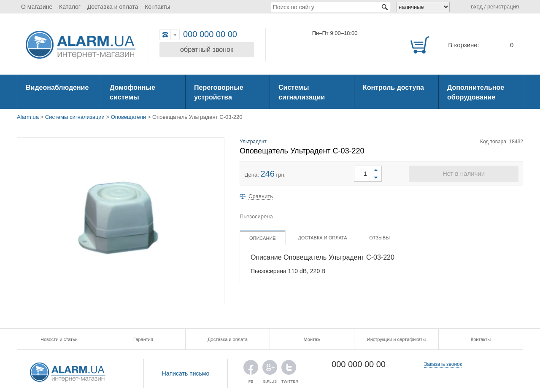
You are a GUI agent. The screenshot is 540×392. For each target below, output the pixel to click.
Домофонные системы (132, 92)
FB (251, 369)
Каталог (70, 7)
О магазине (37, 7)
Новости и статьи (59, 339)
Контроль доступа (393, 87)
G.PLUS (270, 369)
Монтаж (312, 339)
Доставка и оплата (113, 7)
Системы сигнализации (302, 92)
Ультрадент (253, 142)
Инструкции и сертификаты (396, 339)
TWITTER (289, 369)
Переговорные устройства (219, 92)
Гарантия (143, 339)
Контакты (157, 7)
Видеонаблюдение (57, 87)
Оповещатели (128, 117)
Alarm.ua (28, 117)
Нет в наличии (464, 173)
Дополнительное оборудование (476, 92)
